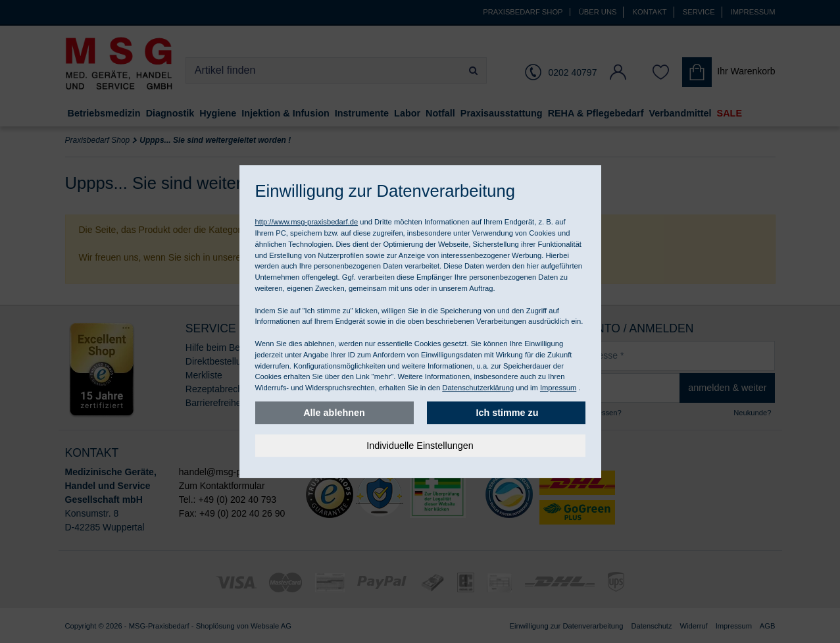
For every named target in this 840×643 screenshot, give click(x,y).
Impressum (558, 388)
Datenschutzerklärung (478, 388)
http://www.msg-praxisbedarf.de (307, 222)
